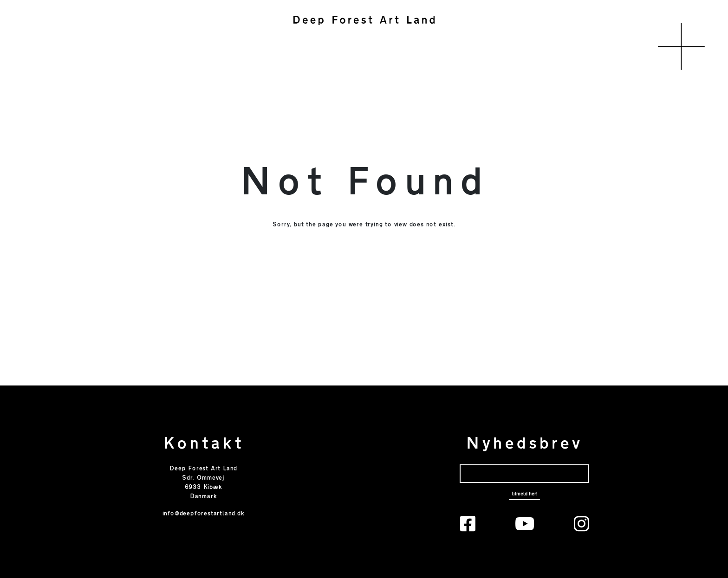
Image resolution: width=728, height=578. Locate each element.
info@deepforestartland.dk (204, 514)
